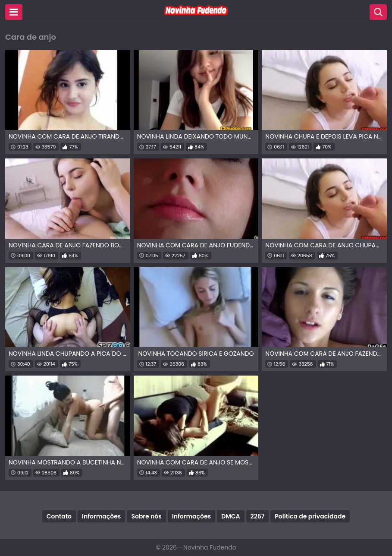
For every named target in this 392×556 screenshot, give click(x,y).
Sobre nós (146, 516)
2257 (258, 516)
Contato (59, 516)
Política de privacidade (310, 516)
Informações (101, 516)
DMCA (230, 516)
